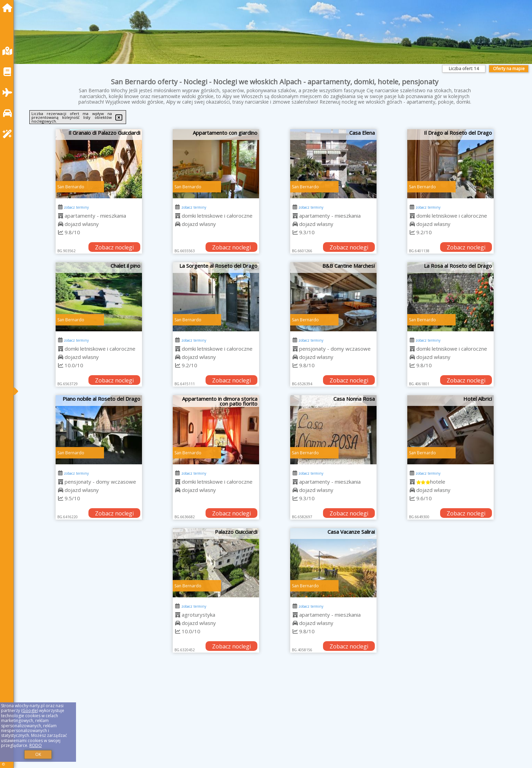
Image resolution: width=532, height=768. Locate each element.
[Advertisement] (228, 719)
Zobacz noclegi (114, 247)
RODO (36, 745)
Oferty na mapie (509, 69)
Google (30, 710)
